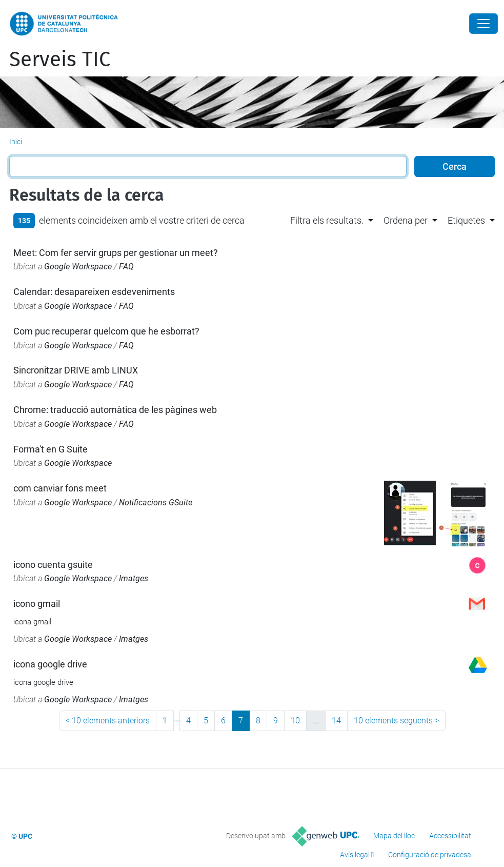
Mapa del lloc (394, 836)
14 (336, 721)
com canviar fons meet (60, 488)
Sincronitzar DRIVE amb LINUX (76, 370)
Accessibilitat (450, 836)
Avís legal (355, 855)
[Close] (483, 24)
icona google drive (50, 664)
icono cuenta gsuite (53, 565)
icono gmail (37, 604)
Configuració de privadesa (430, 855)
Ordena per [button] (406, 220)
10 (295, 721)
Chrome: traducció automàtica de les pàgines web (115, 410)
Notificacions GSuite (156, 503)
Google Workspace (78, 267)
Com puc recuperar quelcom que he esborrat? (106, 331)
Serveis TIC (60, 60)
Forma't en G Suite (51, 449)
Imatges (134, 578)
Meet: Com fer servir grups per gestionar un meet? (116, 253)
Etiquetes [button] (466, 220)
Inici (16, 142)
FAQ (126, 267)
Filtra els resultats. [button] (327, 220)
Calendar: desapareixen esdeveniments (94, 292)
